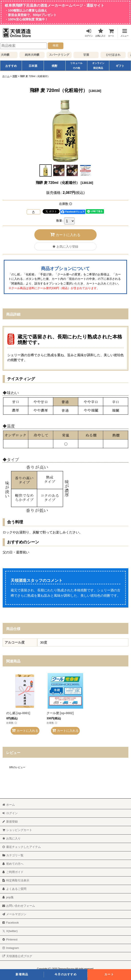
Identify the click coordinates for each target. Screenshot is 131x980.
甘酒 (89, 55)
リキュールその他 (76, 66)
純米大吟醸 (35, 55)
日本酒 (33, 66)
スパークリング (62, 55)
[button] (122, 32)
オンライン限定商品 (98, 66)
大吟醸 (8, 55)
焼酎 (55, 66)
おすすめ (11, 66)
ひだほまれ (116, 55)
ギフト (120, 66)
